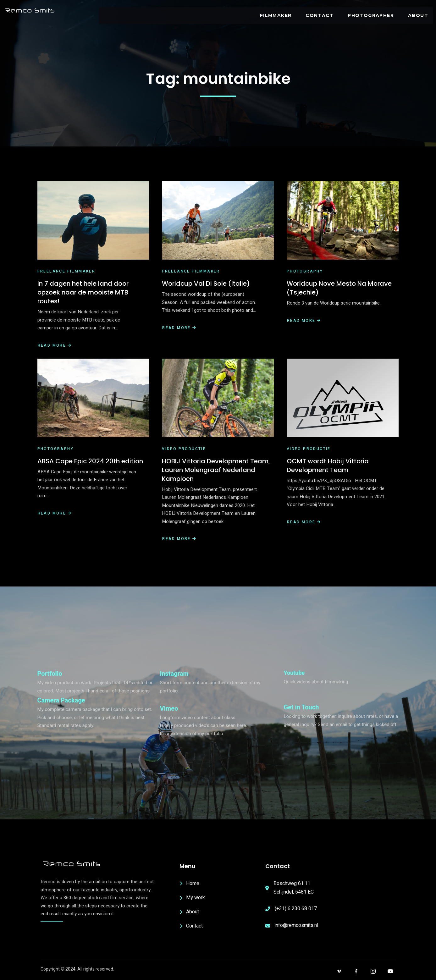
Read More (55, 345)
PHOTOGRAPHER (371, 15)
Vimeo (169, 708)
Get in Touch (301, 707)
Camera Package (61, 700)
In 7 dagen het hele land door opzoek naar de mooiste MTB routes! (83, 292)
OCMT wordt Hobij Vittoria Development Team (328, 465)
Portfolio (50, 674)
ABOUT (418, 15)
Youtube (294, 673)
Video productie (184, 449)
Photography (305, 271)
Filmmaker (276, 15)
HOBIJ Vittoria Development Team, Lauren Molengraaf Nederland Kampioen (216, 470)
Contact (320, 15)
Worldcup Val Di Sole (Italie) (206, 284)
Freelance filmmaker (66, 271)
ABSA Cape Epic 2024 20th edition (90, 461)
